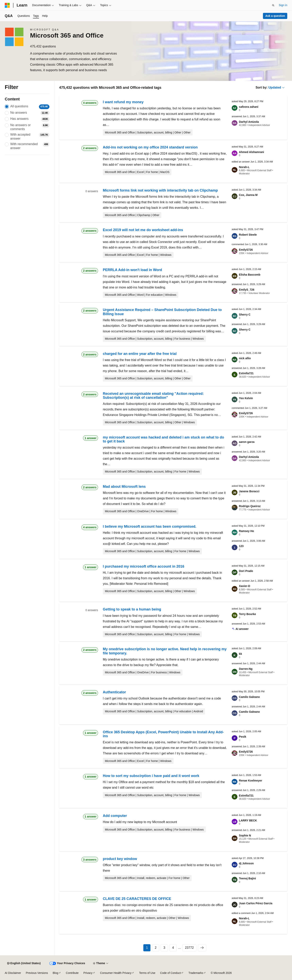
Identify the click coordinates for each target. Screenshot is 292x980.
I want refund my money (123, 102)
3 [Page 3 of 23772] (164, 948)
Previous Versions (37, 973)
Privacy (88, 973)
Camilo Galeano (249, 697)
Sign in (283, 5)
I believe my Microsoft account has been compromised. (150, 526)
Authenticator (114, 692)
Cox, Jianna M (248, 195)
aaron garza (247, 442)
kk (241, 654)
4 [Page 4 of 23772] (173, 948)
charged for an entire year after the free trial (140, 354)
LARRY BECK (248, 820)
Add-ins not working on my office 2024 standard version (150, 147)
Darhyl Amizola (249, 122)
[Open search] (273, 5)
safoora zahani (249, 107)
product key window (120, 859)
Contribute (72, 973)
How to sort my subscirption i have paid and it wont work (151, 776)
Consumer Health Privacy (116, 973)
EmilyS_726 (247, 290)
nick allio (245, 358)
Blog (56, 973)
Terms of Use (147, 973)
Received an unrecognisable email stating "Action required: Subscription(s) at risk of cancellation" (153, 396)
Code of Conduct (171, 973)
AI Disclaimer (13, 973)
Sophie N (245, 835)
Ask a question (275, 16)
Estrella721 (246, 373)
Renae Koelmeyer (251, 781)
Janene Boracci (249, 491)
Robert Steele (248, 235)
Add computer (115, 816)
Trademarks (196, 973)
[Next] (202, 948)
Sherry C (245, 315)
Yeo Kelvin (246, 398)
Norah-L (244, 167)
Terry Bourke (248, 614)
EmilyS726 (246, 250)
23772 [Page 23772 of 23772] (189, 948)
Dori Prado (246, 571)
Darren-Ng (246, 669)
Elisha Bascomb (250, 275)
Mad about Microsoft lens (124, 487)
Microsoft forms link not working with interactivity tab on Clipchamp (160, 190)
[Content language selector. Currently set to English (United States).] (24, 963)
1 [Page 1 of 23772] (147, 948)
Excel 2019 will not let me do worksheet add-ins (143, 230)
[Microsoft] (7, 5)
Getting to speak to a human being (132, 609)
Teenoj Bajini (248, 878)
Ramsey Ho (247, 531)
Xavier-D (245, 586)
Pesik (243, 737)
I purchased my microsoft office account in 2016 (144, 566)
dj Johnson (246, 863)
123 (241, 546)
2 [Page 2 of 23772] (156, 948)
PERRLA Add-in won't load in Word (132, 270)
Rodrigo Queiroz (250, 506)
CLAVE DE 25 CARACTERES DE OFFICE (137, 899)
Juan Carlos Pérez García (256, 903)
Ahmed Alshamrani (252, 152)
